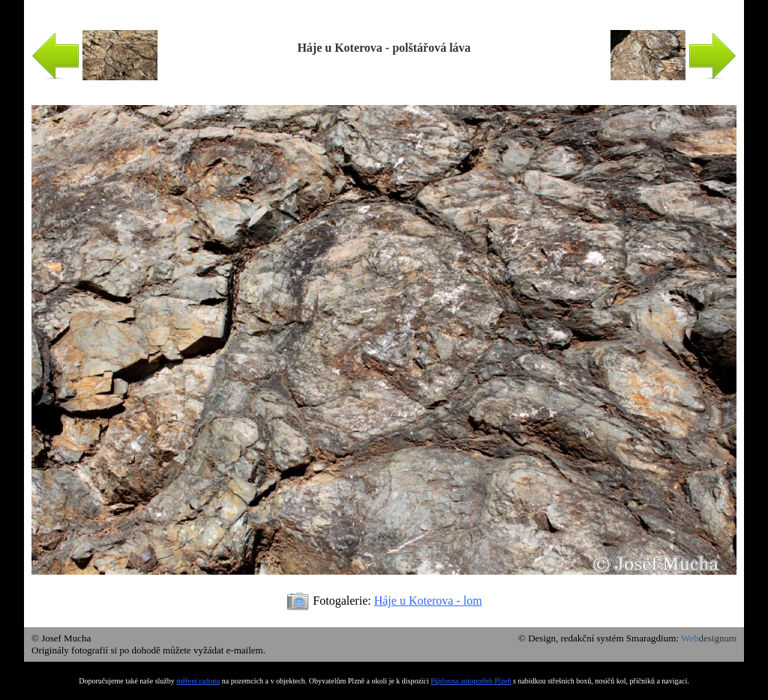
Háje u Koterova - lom (428, 601)
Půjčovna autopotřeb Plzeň (471, 681)
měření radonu (198, 681)
